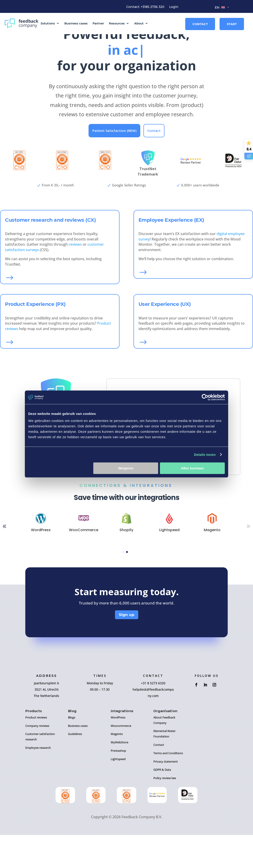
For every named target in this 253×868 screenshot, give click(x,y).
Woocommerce (121, 761)
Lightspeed (118, 794)
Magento (117, 769)
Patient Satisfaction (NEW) (114, 165)
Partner (98, 23)
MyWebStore (119, 778)
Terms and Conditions (168, 788)
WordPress (118, 753)
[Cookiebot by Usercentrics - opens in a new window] (205, 397)
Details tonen (205, 455)
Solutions (48, 23)
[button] (120, 587)
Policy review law (165, 813)
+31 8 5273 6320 (153, 718)
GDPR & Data (162, 805)
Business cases (76, 23)
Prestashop (118, 786)
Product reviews (36, 753)
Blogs (72, 753)
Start (232, 24)
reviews (75, 278)
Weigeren (126, 468)
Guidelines (75, 769)
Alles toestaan (192, 468)
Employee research (38, 783)
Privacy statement (166, 797)
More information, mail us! (145, 491)
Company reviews (37, 761)
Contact (200, 24)
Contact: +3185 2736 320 (145, 7)
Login (174, 7)
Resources (117, 23)
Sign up (127, 650)
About (139, 23)
